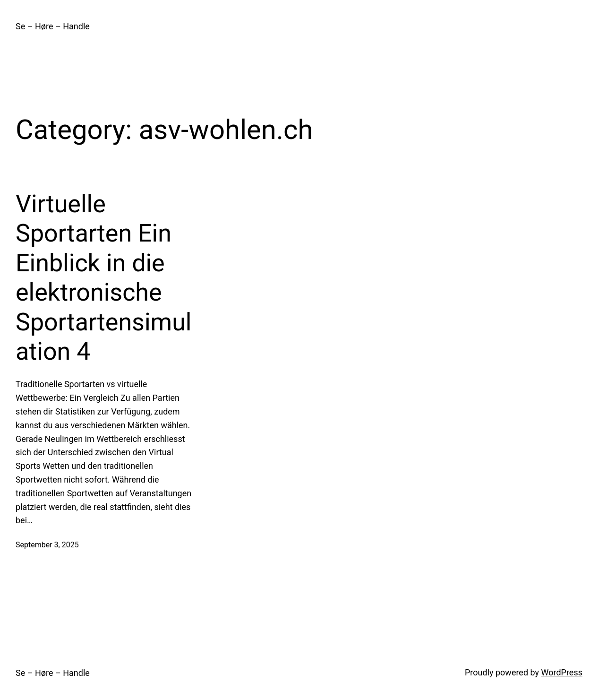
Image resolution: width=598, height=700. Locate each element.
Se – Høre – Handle (53, 26)
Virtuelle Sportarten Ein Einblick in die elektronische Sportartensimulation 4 (104, 278)
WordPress (562, 672)
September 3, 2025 (47, 545)
